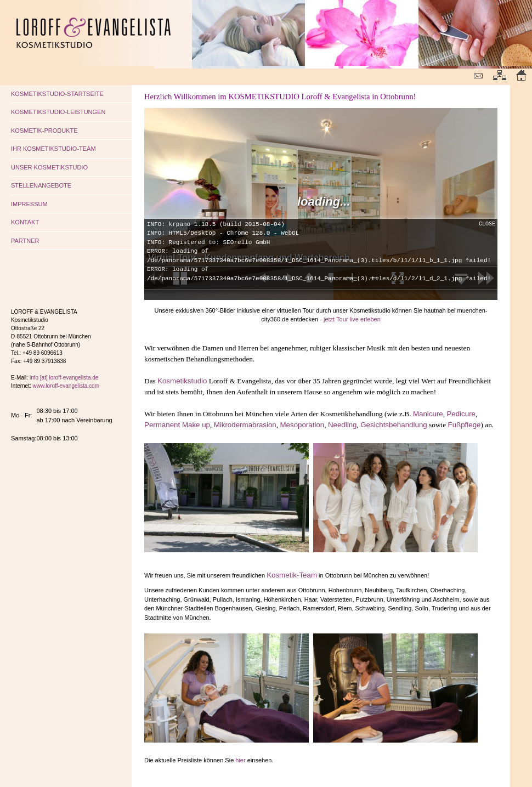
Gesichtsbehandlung (394, 425)
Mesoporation (302, 425)
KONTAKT (25, 222)
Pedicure (461, 414)
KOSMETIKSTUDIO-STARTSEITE (57, 94)
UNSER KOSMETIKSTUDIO (49, 167)
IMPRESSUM (29, 204)
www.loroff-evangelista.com (66, 386)
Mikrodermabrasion (245, 425)
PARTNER (25, 241)
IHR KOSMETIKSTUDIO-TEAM (53, 149)
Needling (343, 425)
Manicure (428, 414)
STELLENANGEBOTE (41, 185)
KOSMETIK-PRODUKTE (44, 131)
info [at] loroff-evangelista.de (64, 378)
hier (240, 760)
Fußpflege (464, 425)
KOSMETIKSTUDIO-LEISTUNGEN (58, 112)
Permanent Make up (177, 425)
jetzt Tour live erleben (352, 319)
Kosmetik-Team (292, 575)
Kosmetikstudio (182, 381)
